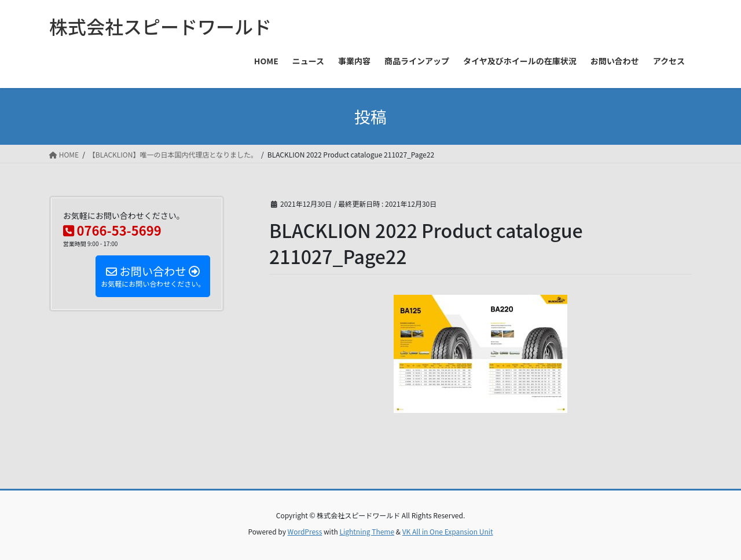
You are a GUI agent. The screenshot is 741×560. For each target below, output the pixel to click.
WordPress (305, 531)
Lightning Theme (367, 531)
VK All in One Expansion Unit (448, 531)
